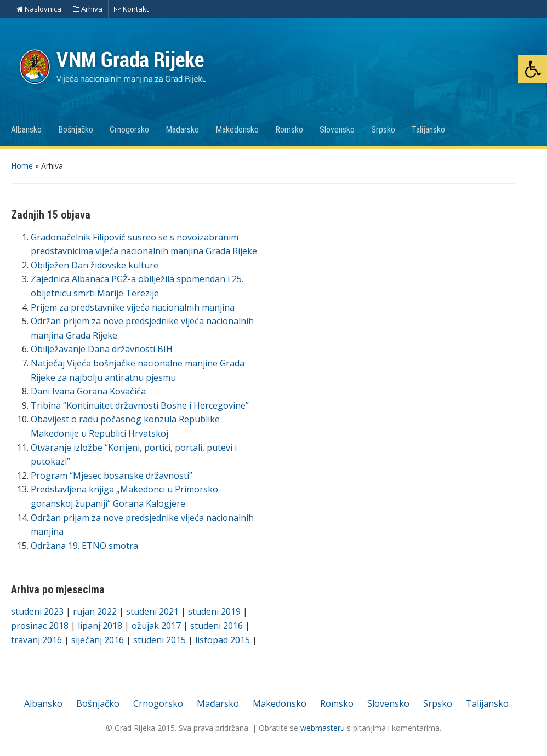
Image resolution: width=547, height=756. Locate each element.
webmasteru (323, 728)
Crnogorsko (129, 130)
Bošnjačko (76, 130)
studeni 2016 (216, 626)
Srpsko (383, 130)
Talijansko (428, 130)
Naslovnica (39, 9)
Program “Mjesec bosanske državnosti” (112, 476)
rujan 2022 (95, 611)
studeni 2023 (37, 611)
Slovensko (337, 130)
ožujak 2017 (156, 626)
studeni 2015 (159, 640)
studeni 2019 (214, 611)
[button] (533, 69)
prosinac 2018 (40, 626)
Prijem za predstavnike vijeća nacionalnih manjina (133, 307)
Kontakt (131, 9)
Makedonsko (237, 130)
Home (22, 166)
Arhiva (88, 9)
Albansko (26, 130)
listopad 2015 (223, 640)
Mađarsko (182, 130)
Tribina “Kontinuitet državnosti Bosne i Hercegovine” (140, 405)
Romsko (289, 130)
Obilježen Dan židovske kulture (95, 265)
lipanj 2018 (100, 626)
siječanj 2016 (98, 640)
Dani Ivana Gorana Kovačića (88, 391)
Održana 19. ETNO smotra (84, 546)
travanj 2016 (36, 640)
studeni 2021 (152, 611)
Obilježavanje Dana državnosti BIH (102, 349)
